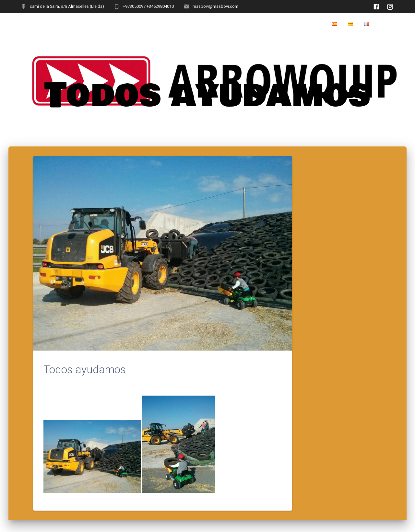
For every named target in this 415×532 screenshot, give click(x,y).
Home (387, 24)
